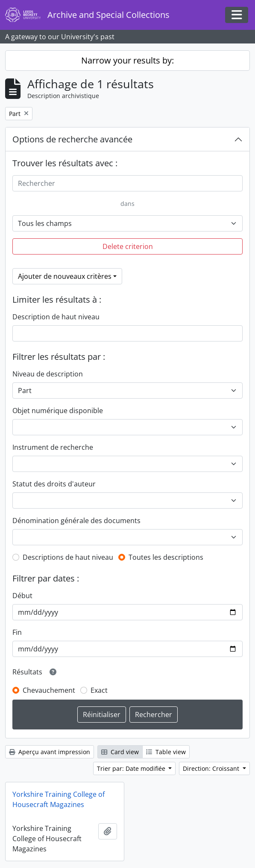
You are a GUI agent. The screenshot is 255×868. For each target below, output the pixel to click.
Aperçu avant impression (50, 752)
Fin (17, 632)
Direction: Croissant (212, 768)
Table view (166, 752)
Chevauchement (49, 690)
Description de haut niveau (56, 317)
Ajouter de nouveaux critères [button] (65, 276)
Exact (99, 690)
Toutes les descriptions (166, 557)
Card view (120, 752)
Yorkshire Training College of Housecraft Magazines (59, 799)
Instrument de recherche (53, 447)
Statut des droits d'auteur (54, 484)
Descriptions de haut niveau (68, 557)
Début (22, 596)
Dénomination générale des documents (76, 521)
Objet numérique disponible (58, 411)
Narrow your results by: (127, 60)
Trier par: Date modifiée (132, 768)
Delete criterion (128, 246)
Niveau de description (48, 374)
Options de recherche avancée (72, 139)
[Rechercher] (127, 183)
